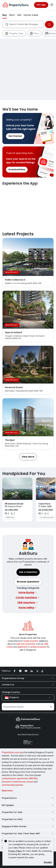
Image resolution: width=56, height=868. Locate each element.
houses (30, 782)
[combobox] (26, 24)
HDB (46, 644)
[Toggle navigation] (52, 5)
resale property (31, 641)
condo (10, 647)
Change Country (11, 692)
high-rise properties (26, 644)
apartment (22, 647)
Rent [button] (12, 15)
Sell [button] (19, 15)
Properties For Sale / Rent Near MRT (28, 834)
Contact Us (28, 685)
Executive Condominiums (14, 782)
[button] (28, 457)
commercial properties (12, 785)
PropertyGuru (28, 798)
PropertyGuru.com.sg (12, 752)
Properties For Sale (28, 812)
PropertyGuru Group (28, 678)
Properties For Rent (28, 819)
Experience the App (28, 206)
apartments (22, 778)
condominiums (9, 778)
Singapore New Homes (28, 826)
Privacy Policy (15, 851)
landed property (38, 647)
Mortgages (28, 805)
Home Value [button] (31, 15)
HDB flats (33, 778)
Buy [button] (5, 15)
